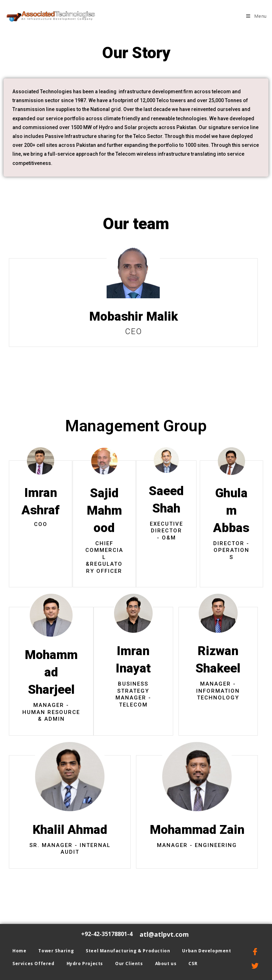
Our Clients (129, 964)
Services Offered (33, 964)
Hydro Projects (85, 964)
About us (166, 964)
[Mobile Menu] (256, 16)
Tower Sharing (56, 951)
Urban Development (206, 951)
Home (19, 951)
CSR (193, 964)
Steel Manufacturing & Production (128, 951)
